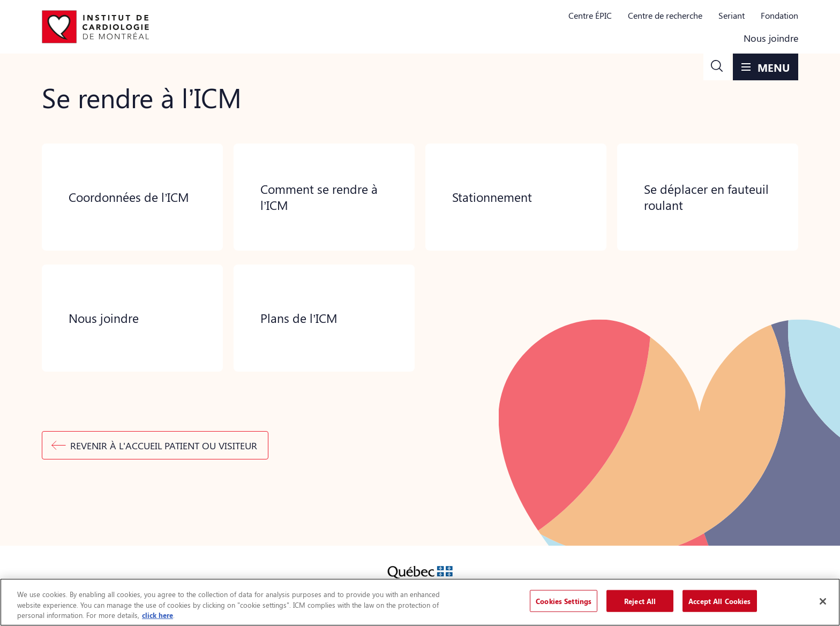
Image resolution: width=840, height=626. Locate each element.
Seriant (732, 15)
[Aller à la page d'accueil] (95, 27)
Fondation (779, 15)
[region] (420, 602)
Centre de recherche (665, 15)
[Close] (823, 601)
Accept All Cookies (719, 601)
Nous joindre (771, 38)
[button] (717, 67)
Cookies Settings (564, 601)
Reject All (640, 601)
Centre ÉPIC (590, 15)
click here (157, 615)
